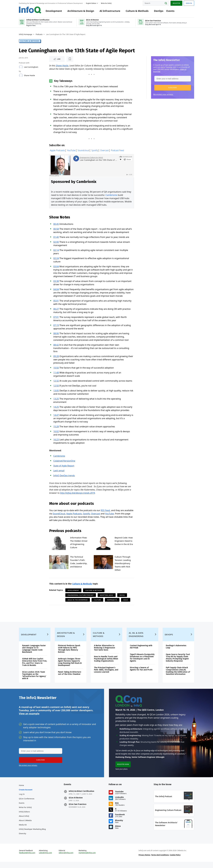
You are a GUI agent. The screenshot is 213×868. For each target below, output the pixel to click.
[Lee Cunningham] (21, 68)
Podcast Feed (117, 151)
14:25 (56, 408)
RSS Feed (105, 511)
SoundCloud (59, 515)
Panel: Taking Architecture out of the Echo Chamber (70, 678)
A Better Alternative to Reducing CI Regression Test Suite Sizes (105, 652)
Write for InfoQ (25, 813)
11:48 (56, 374)
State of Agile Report (64, 467)
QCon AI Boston (76, 804)
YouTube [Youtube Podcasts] (71, 151)
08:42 (56, 346)
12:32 (56, 382)
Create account (26, 795)
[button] (173, 88)
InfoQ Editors (24, 818)
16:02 (56, 432)
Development (54, 11)
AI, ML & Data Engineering (136, 639)
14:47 (56, 416)
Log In (22, 800)
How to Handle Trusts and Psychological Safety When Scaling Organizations (106, 663)
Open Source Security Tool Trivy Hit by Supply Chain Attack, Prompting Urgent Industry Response (178, 662)
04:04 (56, 290)
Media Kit (23, 831)
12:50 (56, 387)
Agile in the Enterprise (78, 601)
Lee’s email (59, 472)
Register (176, 3)
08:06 (56, 334)
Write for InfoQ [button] (106, 3)
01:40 (56, 238)
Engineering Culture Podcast (81, 596)
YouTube (109, 515)
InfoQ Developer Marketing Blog (32, 835)
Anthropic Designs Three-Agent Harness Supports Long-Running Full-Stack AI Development (70, 667)
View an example (29, 719)
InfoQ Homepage (26, 35)
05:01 (56, 302)
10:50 (56, 369)
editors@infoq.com (66, 860)
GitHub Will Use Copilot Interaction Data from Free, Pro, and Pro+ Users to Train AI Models (35, 667)
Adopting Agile (107, 596)
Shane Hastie (29, 76)
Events (170, 11)
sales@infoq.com (45, 860)
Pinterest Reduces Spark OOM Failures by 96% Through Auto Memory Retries (69, 653)
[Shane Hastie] (21, 76)
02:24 (56, 259)
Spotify (95, 151)
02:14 (56, 251)
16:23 (56, 441)
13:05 (56, 392)
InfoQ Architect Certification (81, 797)
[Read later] (65, 60)
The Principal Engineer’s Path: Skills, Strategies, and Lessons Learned (106, 674)
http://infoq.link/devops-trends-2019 (77, 494)
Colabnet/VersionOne (64, 462)
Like (56, 60)
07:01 (56, 318)
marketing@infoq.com (87, 860)
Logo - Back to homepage (30, 10)
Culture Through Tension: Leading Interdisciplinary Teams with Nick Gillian (123, 564)
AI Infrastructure (110, 11)
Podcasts (39, 35)
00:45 (56, 225)
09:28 (56, 357)
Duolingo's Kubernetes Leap (176, 651)
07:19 (56, 326)
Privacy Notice (144, 862)
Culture (97, 601)
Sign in (189, 3)
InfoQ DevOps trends (64, 476)
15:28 (56, 427)
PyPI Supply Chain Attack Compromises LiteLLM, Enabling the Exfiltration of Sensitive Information (178, 675)
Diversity (22, 839)
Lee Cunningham (31, 68)
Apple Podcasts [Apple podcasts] (57, 151)
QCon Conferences (27, 804)
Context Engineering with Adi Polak (141, 651)
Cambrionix (111, 196)
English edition (91, 3)
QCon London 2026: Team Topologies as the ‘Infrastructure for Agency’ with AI (34, 680)
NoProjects (112, 601)
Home (21, 791)
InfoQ (122, 596)
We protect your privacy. (163, 95)
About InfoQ (24, 822)
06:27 (56, 310)
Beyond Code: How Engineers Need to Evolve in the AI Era (124, 542)
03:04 (56, 267)
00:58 (56, 230)
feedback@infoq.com (27, 860)
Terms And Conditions (160, 862)
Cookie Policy (175, 862)
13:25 (56, 400)
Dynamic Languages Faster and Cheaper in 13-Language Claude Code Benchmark (34, 653)
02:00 (56, 243)
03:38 (56, 282)
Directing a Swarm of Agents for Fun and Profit (141, 673)
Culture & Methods (137, 11)
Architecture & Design (81, 11)
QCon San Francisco (78, 810)
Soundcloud (83, 151)
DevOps (159, 11)
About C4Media (25, 826)
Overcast (104, 151)
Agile (126, 601)
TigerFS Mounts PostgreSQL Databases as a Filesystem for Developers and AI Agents (142, 662)
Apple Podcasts (74, 515)
